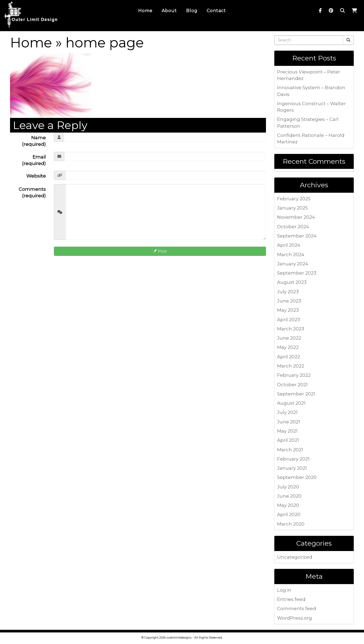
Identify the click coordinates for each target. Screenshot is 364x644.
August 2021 (291, 403)
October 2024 (293, 227)
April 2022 (289, 357)
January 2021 (292, 468)
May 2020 (288, 505)
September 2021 (296, 394)
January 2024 (293, 264)
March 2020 (291, 524)
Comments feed (297, 608)
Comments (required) (32, 192)
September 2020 (297, 477)
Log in (284, 590)
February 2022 (294, 375)
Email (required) (34, 160)
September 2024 (297, 236)
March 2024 (291, 255)
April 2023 (289, 320)
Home (31, 43)
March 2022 (291, 366)
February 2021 (293, 459)
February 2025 (294, 199)
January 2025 (292, 208)
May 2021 (287, 431)
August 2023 (292, 282)
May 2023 (288, 310)
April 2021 (288, 440)
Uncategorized (295, 557)
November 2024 (296, 217)
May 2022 (288, 347)
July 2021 (287, 412)
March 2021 (290, 450)
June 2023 (289, 301)
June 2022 (289, 338)
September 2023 (297, 273)
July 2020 (288, 487)
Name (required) (34, 141)
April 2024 (289, 245)
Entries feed (291, 599)
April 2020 (289, 514)
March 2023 (291, 329)
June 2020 (289, 496)
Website (36, 176)
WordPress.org (295, 618)
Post (160, 251)
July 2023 (288, 292)
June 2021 (289, 422)
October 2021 (292, 385)
